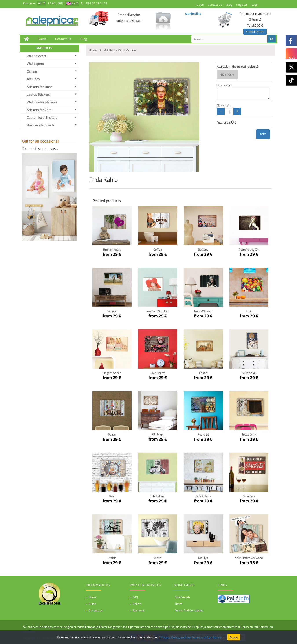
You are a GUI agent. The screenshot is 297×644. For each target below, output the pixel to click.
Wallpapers (35, 64)
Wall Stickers (37, 56)
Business (139, 610)
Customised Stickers (42, 117)
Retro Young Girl (249, 249)
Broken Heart (112, 249)
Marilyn (203, 558)
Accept (234, 637)
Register (242, 5)
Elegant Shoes (112, 373)
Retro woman (203, 311)
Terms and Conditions (189, 610)
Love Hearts (158, 373)
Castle (203, 373)
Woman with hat (158, 311)
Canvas (32, 71)
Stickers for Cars (39, 110)
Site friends (183, 597)
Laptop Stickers (38, 94)
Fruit (249, 311)
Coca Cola (249, 496)
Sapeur (112, 311)
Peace (112, 434)
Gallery (137, 604)
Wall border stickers (42, 102)
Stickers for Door (39, 87)
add (263, 134)
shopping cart (255, 32)
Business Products (41, 125)
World (158, 558)
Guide (200, 5)
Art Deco (33, 79)
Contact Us (215, 5)
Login (255, 5)
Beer (112, 496)
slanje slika (193, 14)
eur (40, 3)
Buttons (203, 249)
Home (93, 597)
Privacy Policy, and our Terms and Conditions (191, 637)
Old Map (158, 434)
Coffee (158, 249)
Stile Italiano (158, 496)
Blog (229, 5)
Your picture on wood (249, 558)
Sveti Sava (249, 373)
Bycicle (112, 558)
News (179, 604)
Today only (249, 434)
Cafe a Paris (203, 496)
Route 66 (203, 434)
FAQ (135, 597)
